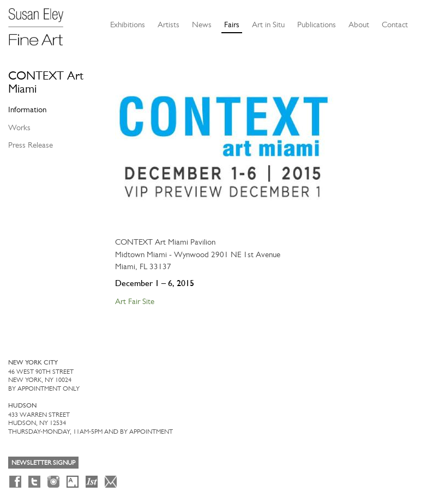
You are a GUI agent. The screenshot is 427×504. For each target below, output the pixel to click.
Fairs (232, 25)
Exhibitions (128, 25)
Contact (395, 25)
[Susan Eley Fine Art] (41, 23)
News (202, 25)
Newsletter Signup (43, 463)
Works (19, 127)
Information (27, 110)
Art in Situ (268, 25)
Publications (317, 25)
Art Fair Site (135, 301)
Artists (169, 25)
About (359, 25)
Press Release (31, 145)
